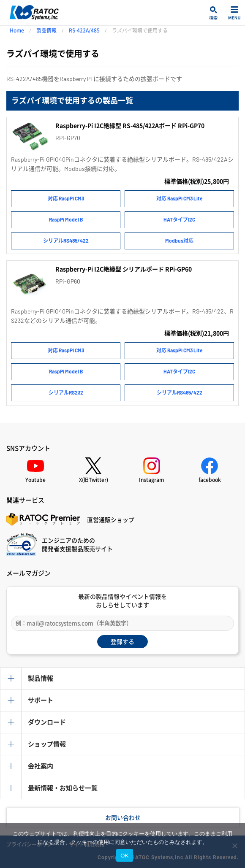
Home (17, 30)
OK (124, 856)
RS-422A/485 (84, 30)
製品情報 (46, 30)
